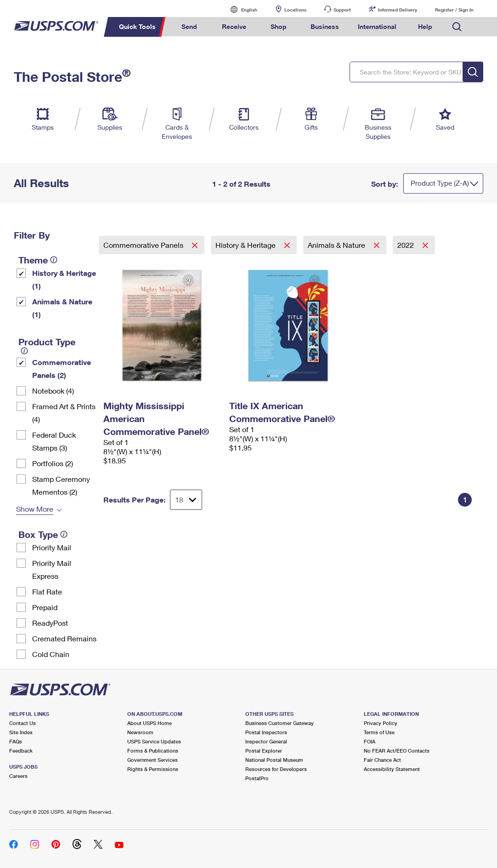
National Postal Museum (274, 760)
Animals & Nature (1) (62, 308)
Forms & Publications (153, 751)
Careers (18, 776)
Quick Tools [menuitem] (137, 26)
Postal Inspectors (266, 732)
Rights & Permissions (153, 769)
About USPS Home (150, 723)
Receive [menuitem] (234, 26)
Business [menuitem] (325, 26)
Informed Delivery (398, 10)
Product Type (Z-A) (440, 183)
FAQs (16, 741)
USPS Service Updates (154, 741)
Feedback (21, 751)
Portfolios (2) (53, 463)
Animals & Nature (337, 245)
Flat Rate (47, 591)
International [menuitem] (377, 26)
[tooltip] (54, 260)
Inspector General (266, 741)
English (240, 9)
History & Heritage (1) (64, 279)
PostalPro (257, 778)
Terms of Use (379, 732)
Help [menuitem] (425, 26)
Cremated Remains (64, 638)
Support (342, 10)
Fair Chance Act (382, 760)
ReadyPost (50, 623)
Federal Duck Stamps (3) (54, 441)
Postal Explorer (264, 751)
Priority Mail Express (52, 569)
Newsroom (140, 732)
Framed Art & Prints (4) (64, 413)
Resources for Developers (276, 769)
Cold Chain (51, 654)
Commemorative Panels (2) (62, 368)
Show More (35, 509)
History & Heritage (246, 245)
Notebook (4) (53, 391)
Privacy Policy (381, 723)
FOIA (370, 741)
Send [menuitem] (189, 26)
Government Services (152, 760)
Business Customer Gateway (280, 723)
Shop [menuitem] (279, 26)
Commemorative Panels (144, 245)
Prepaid (45, 607)
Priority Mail (52, 547)
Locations (295, 10)
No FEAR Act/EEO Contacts (397, 751)
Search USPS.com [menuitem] (457, 27)
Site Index (21, 732)
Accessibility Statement (392, 769)
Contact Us (23, 723)
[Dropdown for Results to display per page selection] (186, 500)
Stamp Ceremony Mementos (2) (61, 485)
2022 (407, 245)
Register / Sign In (454, 10)
